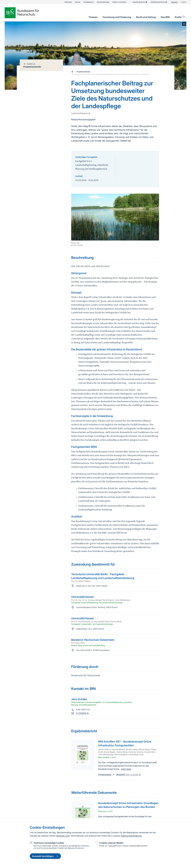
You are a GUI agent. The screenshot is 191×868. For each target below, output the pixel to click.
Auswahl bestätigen (45, 856)
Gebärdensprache (159, 2)
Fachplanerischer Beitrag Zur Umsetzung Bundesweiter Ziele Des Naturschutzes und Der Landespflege (112, 74)
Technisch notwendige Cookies (49, 843)
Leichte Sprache (140, 2)
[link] (93, 17)
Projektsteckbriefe (84, 72)
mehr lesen (126, 769)
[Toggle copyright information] (184, 24)
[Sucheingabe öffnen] (180, 17)
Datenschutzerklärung (131, 836)
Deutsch (175, 2)
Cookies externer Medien (111, 843)
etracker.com (63, 836)
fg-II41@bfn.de (82, 713)
